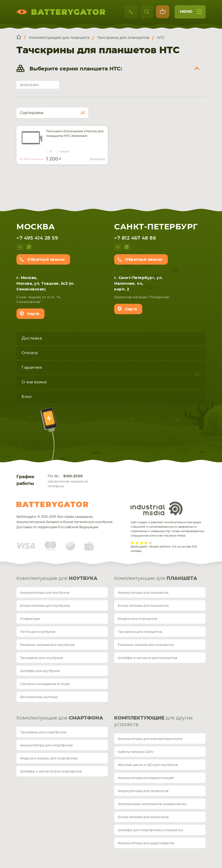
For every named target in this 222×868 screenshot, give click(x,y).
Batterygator (52, 504)
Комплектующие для (57, 579)
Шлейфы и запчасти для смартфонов (51, 771)
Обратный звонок (46, 260)
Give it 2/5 (137, 543)
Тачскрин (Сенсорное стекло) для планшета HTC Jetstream (75, 134)
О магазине (34, 382)
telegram (20, 247)
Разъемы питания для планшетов (146, 645)
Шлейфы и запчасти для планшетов (147, 658)
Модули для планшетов (137, 619)
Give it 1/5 (133, 543)
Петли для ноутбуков (38, 632)
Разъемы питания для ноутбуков (47, 645)
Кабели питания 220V (136, 752)
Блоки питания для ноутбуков (45, 606)
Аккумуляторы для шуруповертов (146, 843)
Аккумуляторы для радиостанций (146, 778)
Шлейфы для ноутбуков (40, 671)
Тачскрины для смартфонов (43, 732)
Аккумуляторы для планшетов (143, 593)
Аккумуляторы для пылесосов (143, 791)
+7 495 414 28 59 (37, 238)
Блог (27, 397)
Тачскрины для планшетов (140, 632)
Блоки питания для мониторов (143, 817)
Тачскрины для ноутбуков (41, 658)
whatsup (29, 247)
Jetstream (29, 85)
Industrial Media (157, 508)
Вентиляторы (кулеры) (39, 697)
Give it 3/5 (142, 543)
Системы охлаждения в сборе (45, 684)
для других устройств (153, 721)
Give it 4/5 (146, 543)
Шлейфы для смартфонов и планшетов (150, 830)
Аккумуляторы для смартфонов (46, 745)
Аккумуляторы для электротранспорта (150, 739)
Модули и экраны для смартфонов (49, 758)
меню (191, 13)
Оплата (30, 353)
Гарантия (32, 368)
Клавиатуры (30, 619)
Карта (33, 314)
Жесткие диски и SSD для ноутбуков (148, 765)
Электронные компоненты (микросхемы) (152, 804)
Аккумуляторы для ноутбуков (45, 593)
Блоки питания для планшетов (143, 606)
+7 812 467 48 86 (135, 238)
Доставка (32, 338)
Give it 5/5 (150, 543)
